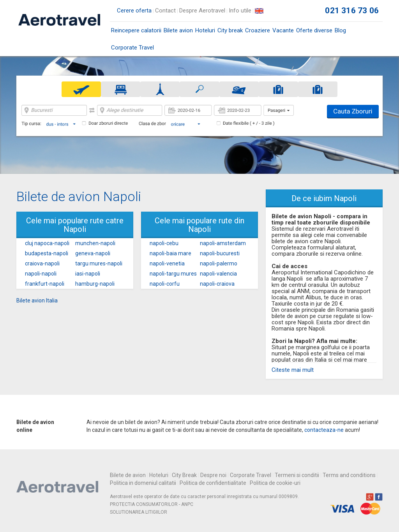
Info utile (240, 11)
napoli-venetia (167, 263)
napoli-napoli (41, 274)
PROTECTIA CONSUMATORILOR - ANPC (152, 504)
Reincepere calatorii (136, 30)
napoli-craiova (217, 284)
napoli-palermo (219, 263)
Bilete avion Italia (37, 300)
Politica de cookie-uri (275, 483)
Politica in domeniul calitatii (143, 483)
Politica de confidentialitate (213, 483)
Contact (165, 11)
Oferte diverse (314, 30)
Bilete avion (178, 33)
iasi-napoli (88, 274)
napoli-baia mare (170, 253)
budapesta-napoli (47, 253)
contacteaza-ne (324, 430)
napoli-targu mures (173, 274)
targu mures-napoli (99, 263)
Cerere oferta (134, 11)
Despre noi (213, 475)
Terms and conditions (349, 475)
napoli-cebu (164, 243)
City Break (184, 475)
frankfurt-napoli (45, 284)
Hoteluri (205, 30)
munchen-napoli (95, 243)
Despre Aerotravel (202, 11)
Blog (340, 30)
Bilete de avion (128, 475)
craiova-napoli (42, 263)
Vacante (283, 30)
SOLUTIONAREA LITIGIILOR (139, 512)
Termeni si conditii (297, 475)
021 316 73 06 (352, 11)
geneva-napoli (93, 253)
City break (230, 30)
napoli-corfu (165, 284)
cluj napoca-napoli (47, 243)
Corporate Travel (132, 48)
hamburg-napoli (95, 284)
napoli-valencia (218, 274)
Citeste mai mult (293, 370)
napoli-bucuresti (220, 253)
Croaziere (258, 30)
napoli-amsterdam (223, 243)
